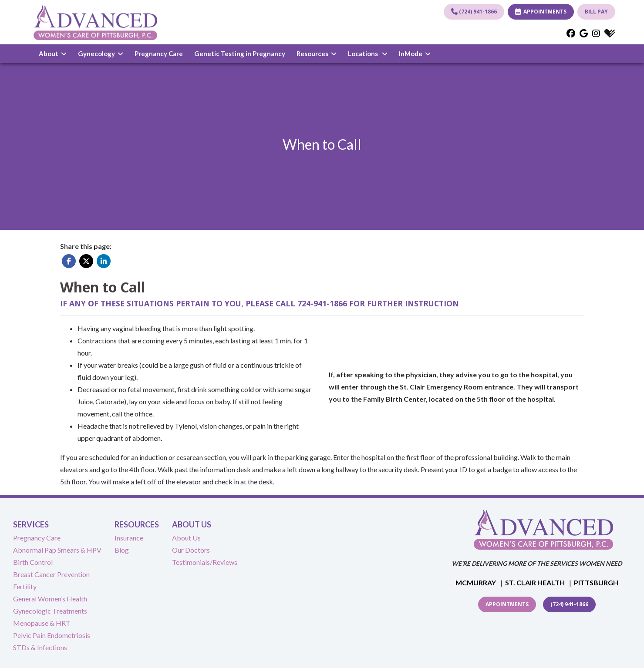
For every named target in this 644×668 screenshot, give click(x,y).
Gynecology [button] (101, 54)
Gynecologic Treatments (50, 611)
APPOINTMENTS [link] (541, 12)
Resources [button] (317, 54)
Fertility (25, 586)
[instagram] (596, 33)
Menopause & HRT (42, 623)
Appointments (507, 604)
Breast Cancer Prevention (51, 574)
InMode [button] (415, 54)
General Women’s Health (50, 599)
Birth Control (33, 562)
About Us (186, 538)
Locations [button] (368, 54)
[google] (584, 33)
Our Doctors (191, 550)
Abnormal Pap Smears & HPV (57, 550)
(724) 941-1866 (474, 12)
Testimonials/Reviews (205, 562)
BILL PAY (596, 12)
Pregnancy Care (159, 54)
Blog (122, 550)
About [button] (53, 54)
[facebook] (571, 33)
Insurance (129, 538)
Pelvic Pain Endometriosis (52, 635)
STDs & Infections (40, 647)
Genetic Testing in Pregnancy (240, 54)
